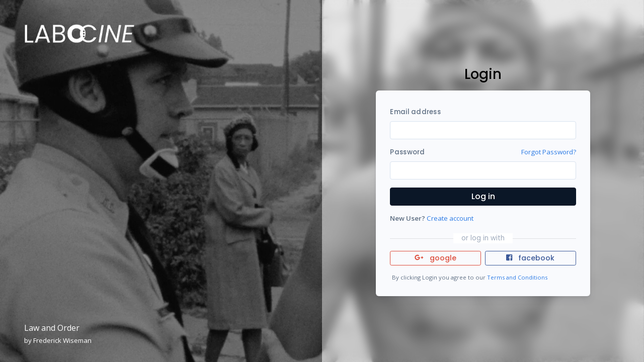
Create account (450, 218)
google (435, 258)
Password (407, 152)
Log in (483, 196)
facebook (530, 258)
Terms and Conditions (517, 277)
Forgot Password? (549, 152)
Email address (415, 112)
